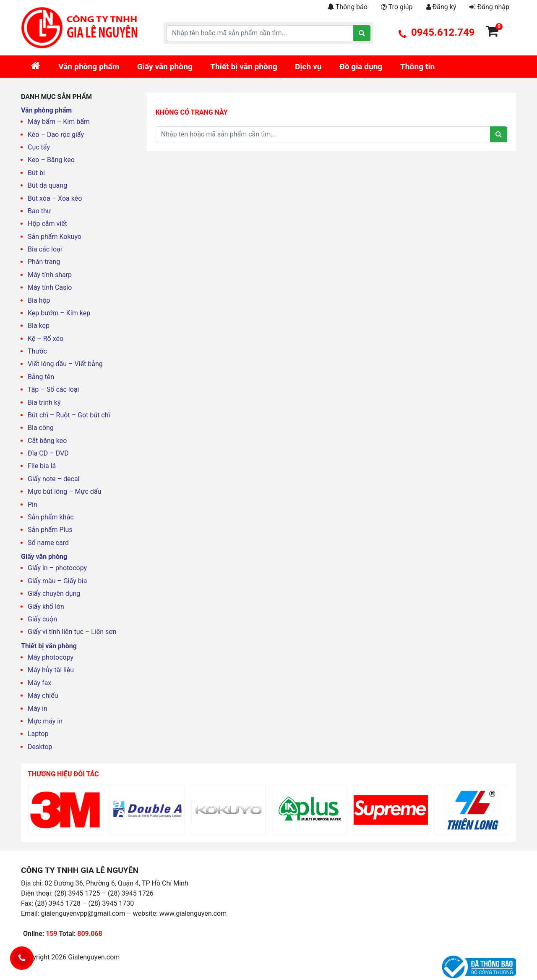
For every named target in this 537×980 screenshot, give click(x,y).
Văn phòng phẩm (89, 67)
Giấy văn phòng (165, 67)
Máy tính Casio (50, 287)
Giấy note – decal (54, 479)
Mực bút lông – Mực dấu (64, 491)
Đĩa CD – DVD (48, 453)
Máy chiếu (43, 696)
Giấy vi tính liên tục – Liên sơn (72, 632)
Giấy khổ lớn (46, 607)
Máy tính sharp (50, 275)
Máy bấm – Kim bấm (59, 122)
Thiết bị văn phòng (244, 67)
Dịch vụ (308, 67)
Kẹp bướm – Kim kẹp (59, 313)
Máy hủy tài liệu (51, 670)
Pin (33, 504)
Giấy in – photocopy (57, 568)
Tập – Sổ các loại (53, 389)
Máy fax (39, 683)
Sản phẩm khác (51, 517)
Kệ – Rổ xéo (46, 339)
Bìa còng (41, 428)
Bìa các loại (45, 249)
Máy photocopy (51, 657)
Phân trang (44, 262)
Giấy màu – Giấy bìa (57, 581)
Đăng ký (441, 7)
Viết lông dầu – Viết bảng (65, 364)
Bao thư (39, 211)
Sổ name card (48, 543)
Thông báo (347, 7)
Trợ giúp (397, 7)
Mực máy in (45, 721)
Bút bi (36, 173)
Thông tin (417, 67)
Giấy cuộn (42, 619)
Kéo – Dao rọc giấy (56, 135)
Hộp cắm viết (47, 224)
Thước (37, 351)
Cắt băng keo (47, 441)
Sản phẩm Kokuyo (55, 237)
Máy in (38, 709)
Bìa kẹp (39, 326)
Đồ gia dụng (361, 67)
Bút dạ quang (47, 185)
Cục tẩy (39, 147)
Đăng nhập (489, 7)
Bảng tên (41, 377)
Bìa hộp (39, 300)
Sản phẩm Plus (50, 530)
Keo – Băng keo (51, 160)
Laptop (38, 734)
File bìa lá (42, 466)
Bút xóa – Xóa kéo (55, 198)
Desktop (40, 747)
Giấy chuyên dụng (54, 594)
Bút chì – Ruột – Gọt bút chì (69, 415)
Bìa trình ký (44, 402)
